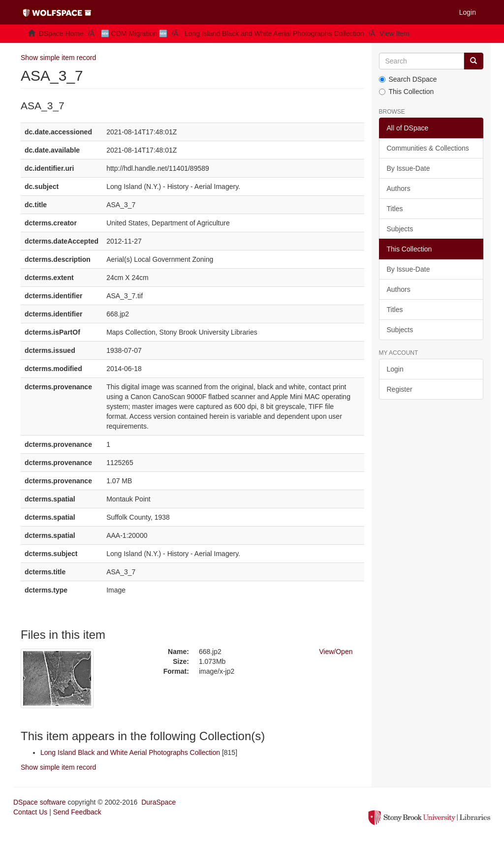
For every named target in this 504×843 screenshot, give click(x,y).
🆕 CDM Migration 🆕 (134, 33)
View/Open (336, 652)
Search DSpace (408, 79)
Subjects (400, 229)
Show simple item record (58, 58)
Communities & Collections (428, 148)
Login (395, 369)
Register (400, 389)
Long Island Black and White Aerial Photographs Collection (274, 33)
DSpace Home (61, 33)
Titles (395, 209)
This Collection (407, 92)
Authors (399, 188)
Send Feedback (77, 812)
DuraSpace (158, 802)
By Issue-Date (409, 168)
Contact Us (30, 812)
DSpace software (40, 802)
